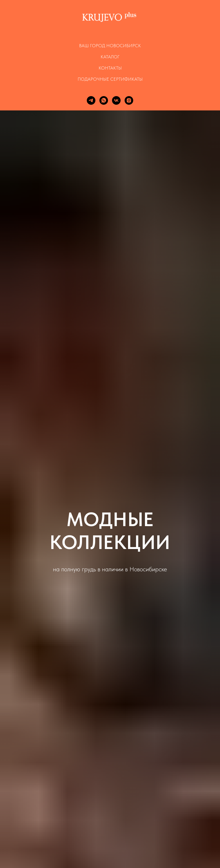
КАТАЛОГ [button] (110, 57)
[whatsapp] (104, 100)
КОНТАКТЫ (110, 68)
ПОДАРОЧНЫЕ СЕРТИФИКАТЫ (110, 79)
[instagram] (129, 100)
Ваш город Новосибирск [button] (110, 46)
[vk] (116, 100)
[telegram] (91, 100)
